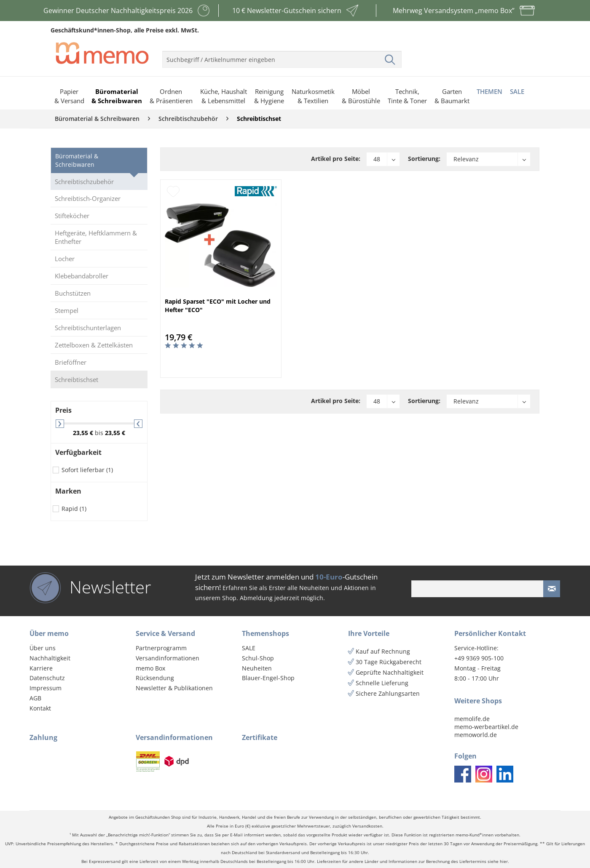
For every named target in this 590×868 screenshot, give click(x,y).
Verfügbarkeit (78, 452)
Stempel (67, 310)
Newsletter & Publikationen (174, 688)
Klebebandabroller (82, 276)
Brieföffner (71, 362)
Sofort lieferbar (87, 470)
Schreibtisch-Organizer (88, 198)
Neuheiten (257, 668)
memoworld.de (476, 735)
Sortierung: (424, 159)
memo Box (150, 668)
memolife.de (472, 719)
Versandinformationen (168, 658)
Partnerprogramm (161, 648)
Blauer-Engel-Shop (268, 678)
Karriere (41, 668)
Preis (63, 410)
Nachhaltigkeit (50, 658)
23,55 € (84, 433)
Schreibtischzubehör (84, 182)
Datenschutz (47, 678)
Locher (65, 259)
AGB (35, 698)
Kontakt (40, 708)
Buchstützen (73, 293)
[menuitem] (282, 56)
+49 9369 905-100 (479, 658)
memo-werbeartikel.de (486, 727)
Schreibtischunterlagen (88, 328)
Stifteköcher (72, 216)
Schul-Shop (258, 658)
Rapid (74, 509)
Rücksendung (155, 678)
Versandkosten (367, 826)
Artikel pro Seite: (336, 159)
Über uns (43, 648)
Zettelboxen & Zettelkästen (94, 345)
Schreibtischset (76, 379)
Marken (68, 491)
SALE (249, 648)
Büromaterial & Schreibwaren (77, 160)
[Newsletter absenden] (552, 589)
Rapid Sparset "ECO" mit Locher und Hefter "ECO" (218, 306)
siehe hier (498, 861)
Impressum (46, 688)
